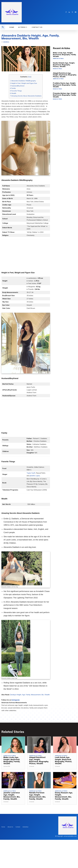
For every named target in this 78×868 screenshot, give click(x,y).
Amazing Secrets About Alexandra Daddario (26, 126)
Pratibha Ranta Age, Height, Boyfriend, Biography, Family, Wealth (62, 112)
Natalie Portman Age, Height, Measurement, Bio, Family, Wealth (38, 825)
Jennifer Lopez (35, 506)
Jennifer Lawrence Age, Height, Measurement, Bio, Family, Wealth (13, 825)
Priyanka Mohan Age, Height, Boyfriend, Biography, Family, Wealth (62, 121)
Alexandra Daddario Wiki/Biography (23, 111)
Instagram (16, 730)
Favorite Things (16, 121)
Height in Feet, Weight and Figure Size (23, 114)
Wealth (13, 124)
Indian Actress (57, 96)
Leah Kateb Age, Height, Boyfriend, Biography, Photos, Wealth (63, 791)
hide (30, 107)
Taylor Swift (31, 503)
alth (48, 725)
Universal (6, 72)
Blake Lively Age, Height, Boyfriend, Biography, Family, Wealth (65, 84)
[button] (3, 27)
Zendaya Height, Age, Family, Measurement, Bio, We (28, 725)
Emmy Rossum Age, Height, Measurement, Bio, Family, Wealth (64, 825)
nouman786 (7, 797)
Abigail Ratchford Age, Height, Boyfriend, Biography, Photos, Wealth (63, 102)
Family (13, 119)
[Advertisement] (39, 45)
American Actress (58, 87)
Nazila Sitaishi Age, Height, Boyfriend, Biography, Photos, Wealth (63, 93)
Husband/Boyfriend (17, 116)
